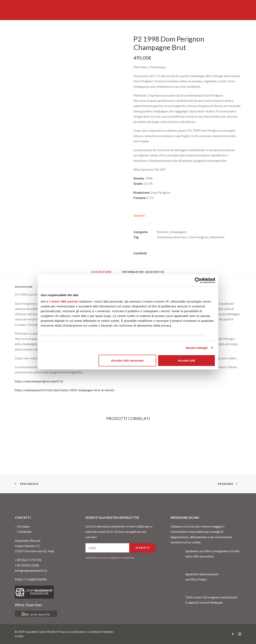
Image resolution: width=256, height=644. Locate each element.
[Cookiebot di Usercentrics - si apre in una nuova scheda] (198, 280)
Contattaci (24, 532)
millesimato (217, 237)
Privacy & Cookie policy (72, 632)
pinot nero (180, 237)
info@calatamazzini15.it (31, 571)
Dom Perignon (198, 237)
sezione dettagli (185, 335)
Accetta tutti (186, 360)
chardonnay (165, 237)
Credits (19, 636)
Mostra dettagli (197, 348)
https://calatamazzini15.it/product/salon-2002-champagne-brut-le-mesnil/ (65, 390)
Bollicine (163, 232)
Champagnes (178, 232)
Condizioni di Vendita (100, 632)
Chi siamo (23, 526)
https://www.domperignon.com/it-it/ (39, 381)
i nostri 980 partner (64, 301)
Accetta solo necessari (127, 360)
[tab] (143, 274)
